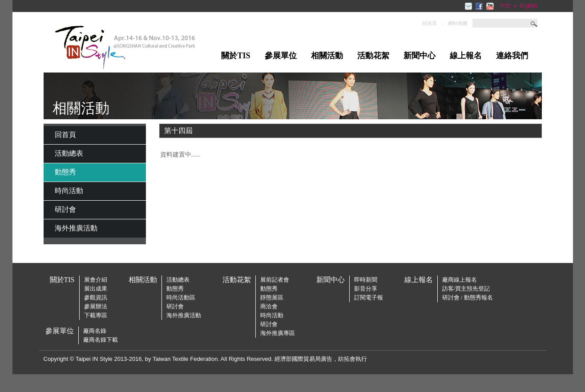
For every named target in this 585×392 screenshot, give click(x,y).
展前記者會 (275, 280)
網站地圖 (458, 23)
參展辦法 (96, 306)
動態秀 (65, 172)
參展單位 (281, 56)
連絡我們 (512, 56)
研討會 (65, 209)
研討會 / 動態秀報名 (468, 297)
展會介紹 (96, 280)
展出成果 (96, 289)
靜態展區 (272, 297)
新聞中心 (420, 56)
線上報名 (466, 56)
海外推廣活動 (76, 228)
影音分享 (366, 289)
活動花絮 (373, 56)
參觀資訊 (96, 297)
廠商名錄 (95, 331)
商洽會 (269, 306)
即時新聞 (366, 280)
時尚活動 (69, 191)
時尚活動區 (181, 297)
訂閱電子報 (369, 297)
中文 (505, 6)
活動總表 (69, 153)
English (528, 6)
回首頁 (430, 23)
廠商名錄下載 (101, 340)
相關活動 (327, 56)
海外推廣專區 (278, 333)
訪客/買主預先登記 (466, 289)
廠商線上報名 (460, 280)
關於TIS (236, 56)
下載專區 (96, 315)
